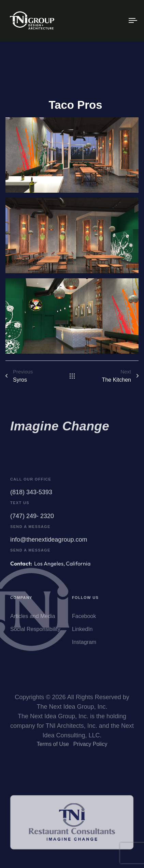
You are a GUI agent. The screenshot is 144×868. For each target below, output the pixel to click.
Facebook (84, 619)
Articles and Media (33, 619)
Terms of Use (53, 745)
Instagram (84, 645)
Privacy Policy (90, 745)
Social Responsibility (35, 632)
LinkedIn (82, 632)
